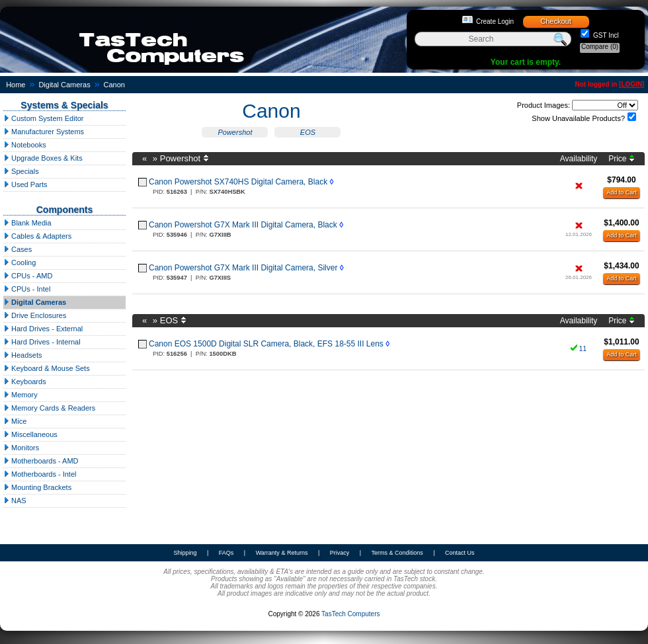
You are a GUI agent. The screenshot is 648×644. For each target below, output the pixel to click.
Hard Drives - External (43, 329)
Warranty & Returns (282, 553)
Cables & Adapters (37, 236)
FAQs (226, 553)
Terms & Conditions (397, 553)
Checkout (555, 21)
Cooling (20, 262)
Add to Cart (622, 192)
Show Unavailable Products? (578, 118)
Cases (18, 249)
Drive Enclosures (35, 315)
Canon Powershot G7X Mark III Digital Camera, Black (243, 225)
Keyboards (25, 382)
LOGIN (631, 84)
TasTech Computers (350, 614)
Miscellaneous (30, 434)
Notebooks (25, 145)
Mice (15, 421)
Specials (21, 171)
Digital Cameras (64, 85)
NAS (15, 501)
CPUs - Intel (27, 289)
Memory (20, 395)
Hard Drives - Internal (42, 342)
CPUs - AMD (28, 276)
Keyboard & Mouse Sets (47, 368)
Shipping (185, 553)
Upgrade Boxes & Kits (43, 158)
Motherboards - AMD (41, 461)
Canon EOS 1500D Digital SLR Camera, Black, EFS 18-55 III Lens (266, 344)
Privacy (340, 553)
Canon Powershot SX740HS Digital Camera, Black (238, 182)
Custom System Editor (43, 118)
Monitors (21, 448)
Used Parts (25, 184)
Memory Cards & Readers (49, 408)
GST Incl (605, 35)
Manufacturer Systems (44, 132)
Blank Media (27, 223)
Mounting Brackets (37, 487)
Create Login (495, 21)
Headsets (23, 355)
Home (16, 85)
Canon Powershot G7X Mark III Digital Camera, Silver (243, 268)
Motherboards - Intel (40, 474)
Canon (114, 85)
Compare (600, 47)
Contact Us (460, 553)
